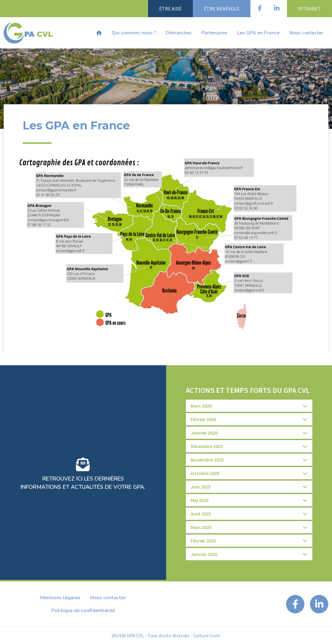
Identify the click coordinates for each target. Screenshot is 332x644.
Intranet (309, 9)
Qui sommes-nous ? (134, 33)
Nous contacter (306, 33)
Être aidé (170, 9)
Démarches (179, 33)
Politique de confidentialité (83, 610)
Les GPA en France (258, 33)
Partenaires (214, 33)
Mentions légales (60, 598)
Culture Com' (207, 635)
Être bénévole (222, 9)
